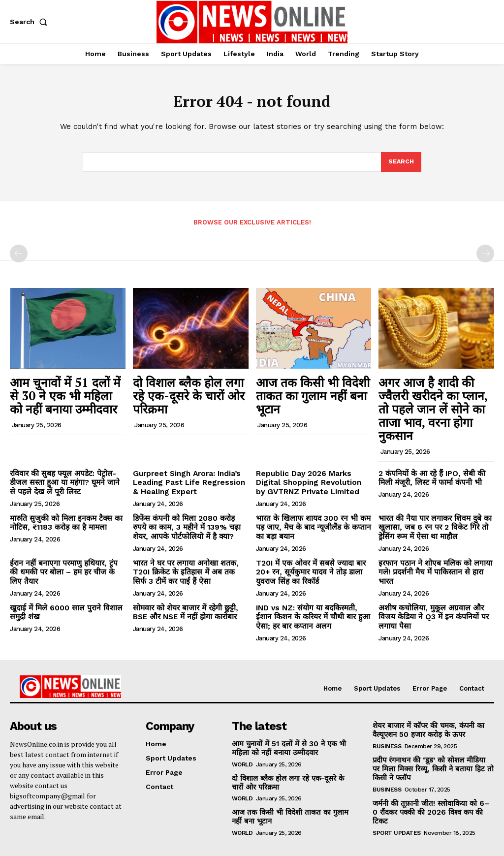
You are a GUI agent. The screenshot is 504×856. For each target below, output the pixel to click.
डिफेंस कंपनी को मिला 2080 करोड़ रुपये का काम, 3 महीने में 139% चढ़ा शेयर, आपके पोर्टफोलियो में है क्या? (190, 501)
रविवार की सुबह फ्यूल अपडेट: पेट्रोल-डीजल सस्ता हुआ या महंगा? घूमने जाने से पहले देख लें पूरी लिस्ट (65, 459)
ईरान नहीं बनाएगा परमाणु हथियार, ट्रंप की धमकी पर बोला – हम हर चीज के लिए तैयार (65, 539)
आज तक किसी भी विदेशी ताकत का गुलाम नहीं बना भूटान (312, 389)
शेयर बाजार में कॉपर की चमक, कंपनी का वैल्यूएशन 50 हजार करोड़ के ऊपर (425, 697)
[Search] (401, 165)
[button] (31, 22)
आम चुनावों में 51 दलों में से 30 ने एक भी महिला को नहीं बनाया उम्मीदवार (67, 394)
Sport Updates (397, 787)
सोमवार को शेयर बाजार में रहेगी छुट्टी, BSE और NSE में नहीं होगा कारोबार (188, 581)
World (242, 729)
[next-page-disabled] (485, 256)
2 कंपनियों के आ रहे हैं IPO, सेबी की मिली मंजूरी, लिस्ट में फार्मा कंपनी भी (433, 455)
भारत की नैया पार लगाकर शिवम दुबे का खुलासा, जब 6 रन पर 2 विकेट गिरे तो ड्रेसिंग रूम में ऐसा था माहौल (435, 501)
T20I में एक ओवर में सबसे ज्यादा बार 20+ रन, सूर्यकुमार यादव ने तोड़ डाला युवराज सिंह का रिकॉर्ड (312, 543)
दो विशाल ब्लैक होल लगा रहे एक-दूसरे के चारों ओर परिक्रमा (185, 389)
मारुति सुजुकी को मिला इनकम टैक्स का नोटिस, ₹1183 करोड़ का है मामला (60, 497)
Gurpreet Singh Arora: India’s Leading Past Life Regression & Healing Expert (188, 459)
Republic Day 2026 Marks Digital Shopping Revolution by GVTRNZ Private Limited (313, 459)
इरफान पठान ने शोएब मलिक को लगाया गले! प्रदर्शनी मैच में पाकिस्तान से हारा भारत (435, 539)
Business (387, 712)
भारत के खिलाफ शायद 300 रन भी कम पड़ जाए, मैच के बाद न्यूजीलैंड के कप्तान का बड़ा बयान (312, 501)
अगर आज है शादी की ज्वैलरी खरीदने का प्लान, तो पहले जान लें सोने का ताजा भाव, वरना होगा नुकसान (436, 399)
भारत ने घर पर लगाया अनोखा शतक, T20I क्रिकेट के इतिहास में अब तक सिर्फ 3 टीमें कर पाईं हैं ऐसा (190, 543)
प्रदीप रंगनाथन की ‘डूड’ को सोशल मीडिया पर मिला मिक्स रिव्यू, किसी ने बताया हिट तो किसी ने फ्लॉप (431, 734)
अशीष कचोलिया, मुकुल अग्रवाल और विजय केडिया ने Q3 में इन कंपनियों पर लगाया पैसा (434, 581)
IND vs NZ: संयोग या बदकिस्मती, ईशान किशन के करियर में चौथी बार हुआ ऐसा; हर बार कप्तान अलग (311, 585)
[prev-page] (19, 256)
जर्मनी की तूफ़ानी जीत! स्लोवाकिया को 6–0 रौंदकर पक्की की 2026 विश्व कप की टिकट (430, 772)
